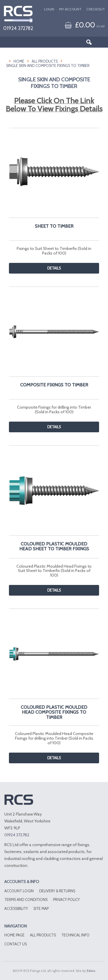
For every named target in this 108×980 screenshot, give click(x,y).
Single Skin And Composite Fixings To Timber (48, 66)
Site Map (41, 909)
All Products (45, 61)
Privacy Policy (66, 900)
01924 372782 (18, 28)
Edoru (91, 971)
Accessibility (16, 909)
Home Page (14, 935)
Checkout (96, 9)
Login (49, 9)
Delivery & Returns (57, 891)
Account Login (19, 891)
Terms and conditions (26, 900)
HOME (19, 61)
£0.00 (90, 25)
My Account (70, 9)
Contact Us (16, 944)
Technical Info (75, 935)
